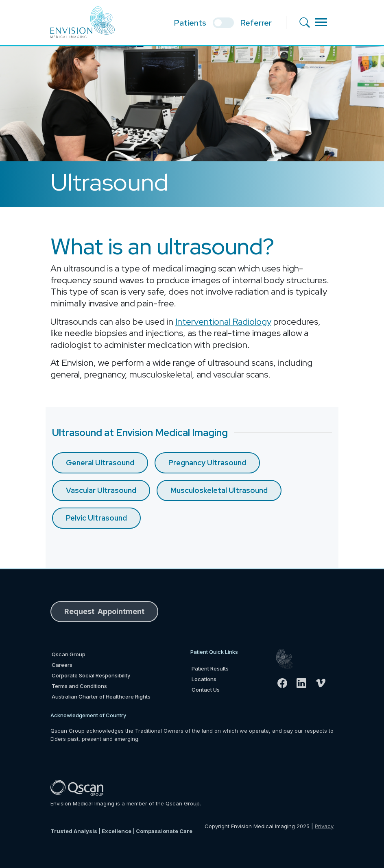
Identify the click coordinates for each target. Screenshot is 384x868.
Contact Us (206, 690)
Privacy (324, 826)
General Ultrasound (100, 463)
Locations (204, 679)
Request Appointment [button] (104, 611)
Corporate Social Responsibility (91, 675)
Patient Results (210, 668)
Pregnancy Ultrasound (207, 463)
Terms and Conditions (79, 686)
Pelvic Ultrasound (96, 518)
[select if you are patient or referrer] (223, 23)
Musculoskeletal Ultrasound (219, 490)
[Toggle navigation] (321, 22)
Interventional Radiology (223, 322)
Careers (62, 665)
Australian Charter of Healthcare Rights (101, 697)
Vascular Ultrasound (101, 490)
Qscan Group (69, 654)
